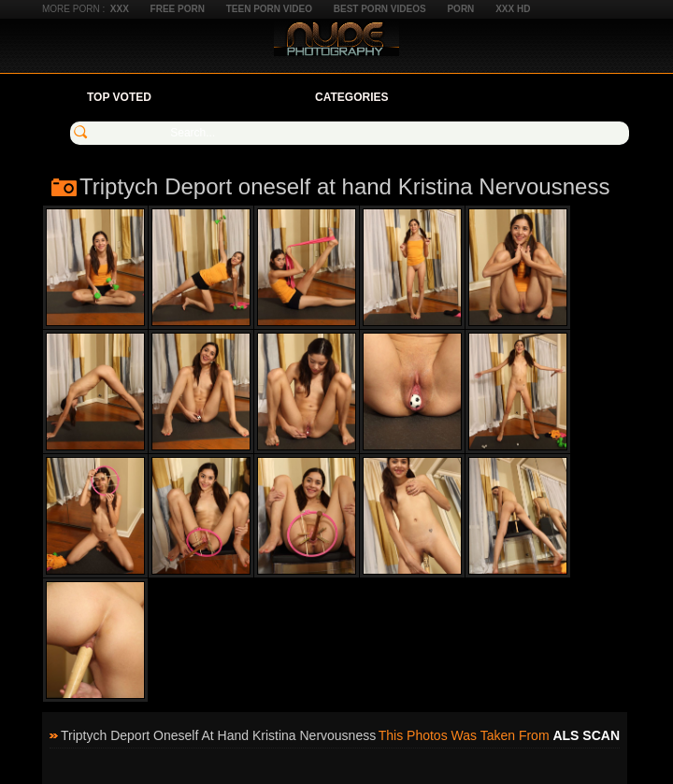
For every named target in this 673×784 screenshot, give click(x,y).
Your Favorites (233, 97)
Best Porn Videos (380, 9)
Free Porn (178, 9)
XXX (120, 9)
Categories (351, 97)
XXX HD (513, 9)
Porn (460, 9)
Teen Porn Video (269, 9)
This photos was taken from (499, 735)
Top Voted (119, 97)
